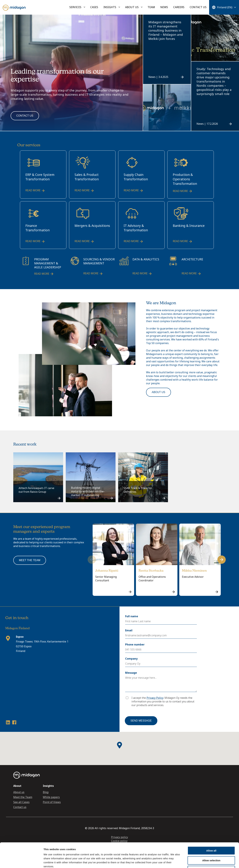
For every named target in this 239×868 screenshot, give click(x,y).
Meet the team (30, 560)
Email (129, 630)
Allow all (211, 827)
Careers (179, 7)
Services (75, 7)
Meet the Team (23, 797)
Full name (132, 616)
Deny (211, 847)
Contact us (198, 7)
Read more (35, 191)
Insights (110, 7)
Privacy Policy (155, 698)
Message (131, 673)
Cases (94, 7)
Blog (46, 792)
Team (151, 7)
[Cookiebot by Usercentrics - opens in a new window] (21, 862)
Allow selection (211, 837)
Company (131, 659)
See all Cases (21, 802)
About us (132, 7)
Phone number (135, 644)
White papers (51, 797)
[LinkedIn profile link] (8, 723)
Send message (141, 721)
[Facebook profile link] (14, 723)
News (164, 7)
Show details (174, 861)
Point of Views (52, 802)
